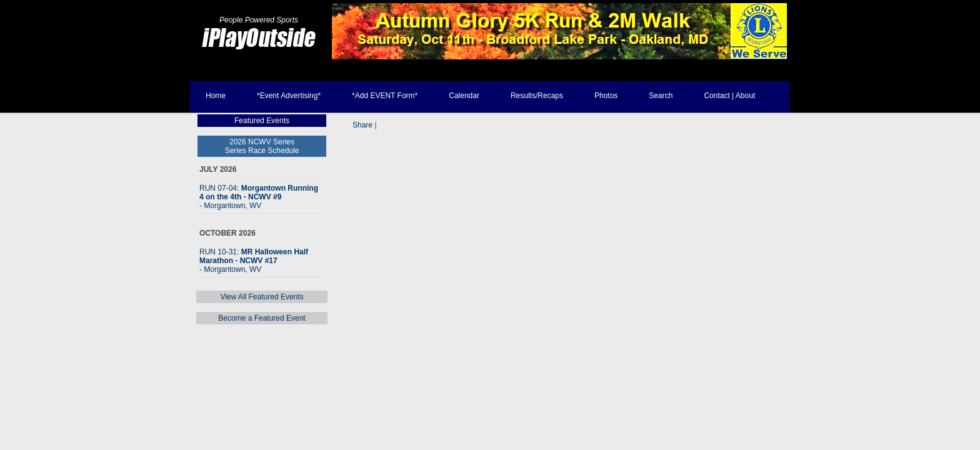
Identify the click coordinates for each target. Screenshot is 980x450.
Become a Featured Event (262, 318)
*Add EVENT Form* (385, 96)
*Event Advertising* (289, 96)
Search (661, 96)
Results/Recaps (537, 96)
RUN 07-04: (259, 197)
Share (362, 125)
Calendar (464, 96)
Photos (606, 96)
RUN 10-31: (254, 261)
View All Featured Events (262, 297)
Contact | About (729, 96)
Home (216, 96)
